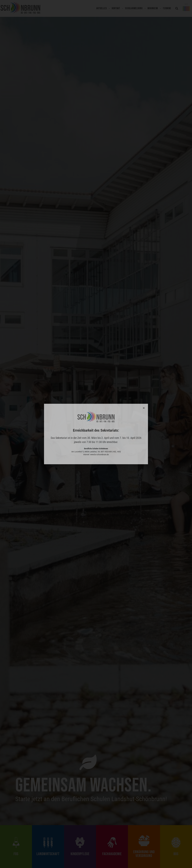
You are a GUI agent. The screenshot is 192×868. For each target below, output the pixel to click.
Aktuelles (102, 8)
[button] (177, 9)
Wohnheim (153, 8)
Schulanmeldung (134, 8)
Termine (167, 8)
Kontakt (116, 8)
